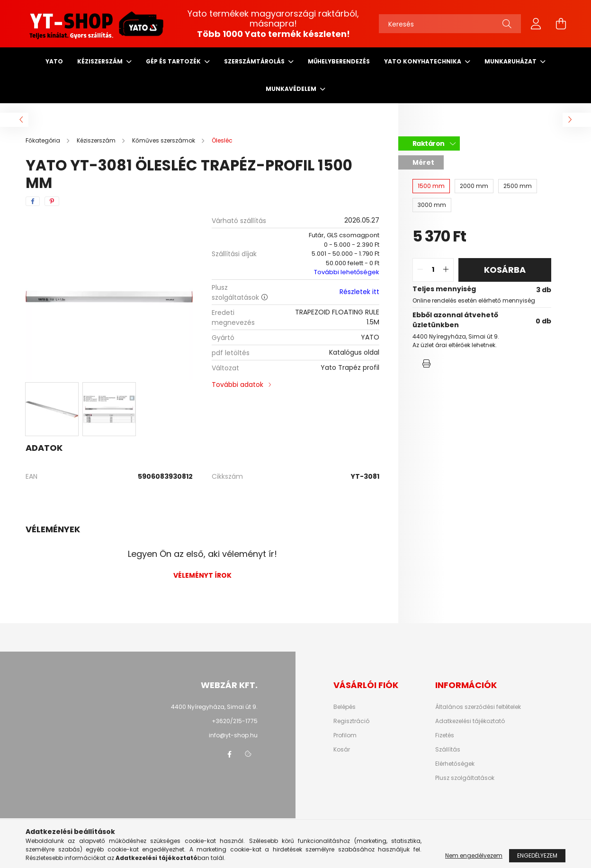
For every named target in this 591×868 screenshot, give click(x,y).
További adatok (237, 385)
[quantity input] (433, 270)
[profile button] (536, 24)
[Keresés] (450, 24)
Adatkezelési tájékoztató (470, 721)
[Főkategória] (44, 140)
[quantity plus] (446, 270)
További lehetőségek (347, 272)
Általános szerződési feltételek (478, 707)
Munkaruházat (511, 61)
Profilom (345, 735)
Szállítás (448, 750)
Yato (54, 61)
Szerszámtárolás (255, 61)
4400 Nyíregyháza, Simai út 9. (214, 707)
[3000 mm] (432, 205)
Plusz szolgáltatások (465, 778)
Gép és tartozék (174, 61)
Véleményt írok (202, 575)
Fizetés (445, 735)
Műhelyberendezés (339, 61)
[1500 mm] (431, 186)
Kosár (342, 750)
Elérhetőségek (455, 764)
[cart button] (561, 24)
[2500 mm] (518, 186)
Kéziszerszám (101, 61)
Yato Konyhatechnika (423, 61)
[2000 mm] (474, 186)
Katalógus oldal (354, 352)
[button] (427, 364)
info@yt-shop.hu (233, 735)
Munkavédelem (292, 89)
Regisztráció (351, 721)
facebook (229, 754)
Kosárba (505, 270)
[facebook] (33, 201)
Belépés (345, 707)
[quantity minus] (420, 270)
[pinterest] (52, 201)
